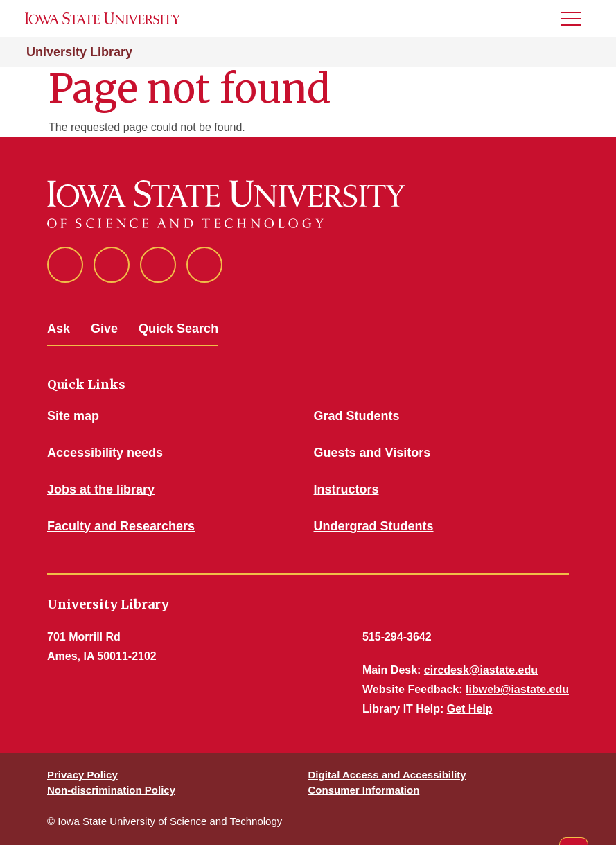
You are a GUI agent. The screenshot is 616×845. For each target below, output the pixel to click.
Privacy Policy (82, 775)
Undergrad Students (374, 526)
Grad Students (357, 416)
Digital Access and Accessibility (387, 775)
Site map (73, 416)
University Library (79, 52)
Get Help (470, 709)
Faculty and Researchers (121, 526)
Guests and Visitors (372, 453)
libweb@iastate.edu (517, 689)
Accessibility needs (105, 453)
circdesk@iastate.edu (481, 670)
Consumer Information (364, 790)
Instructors (346, 489)
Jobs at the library (101, 489)
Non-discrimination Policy (111, 790)
